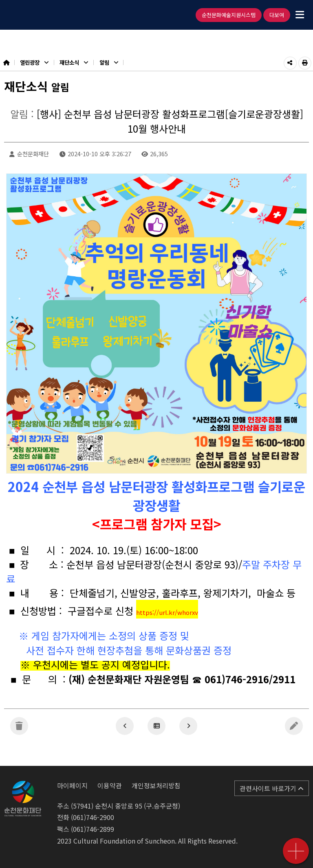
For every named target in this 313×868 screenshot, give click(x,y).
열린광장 (34, 62)
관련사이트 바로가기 (272, 788)
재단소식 (74, 62)
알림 (109, 62)
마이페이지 (72, 785)
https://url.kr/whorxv (167, 612)
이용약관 (110, 785)
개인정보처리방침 (156, 785)
